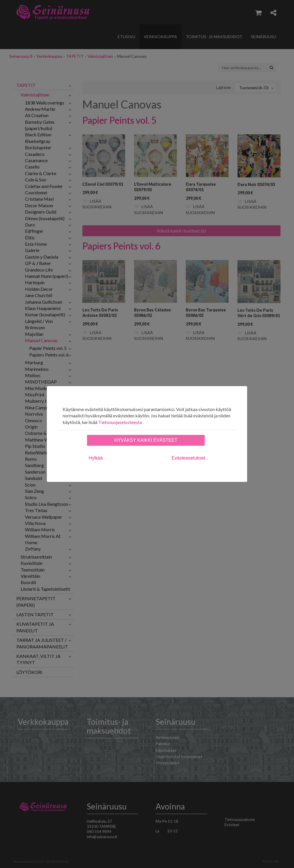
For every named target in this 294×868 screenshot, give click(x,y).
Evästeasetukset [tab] (188, 458)
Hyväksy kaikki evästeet (146, 440)
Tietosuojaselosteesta (120, 422)
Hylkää (96, 458)
